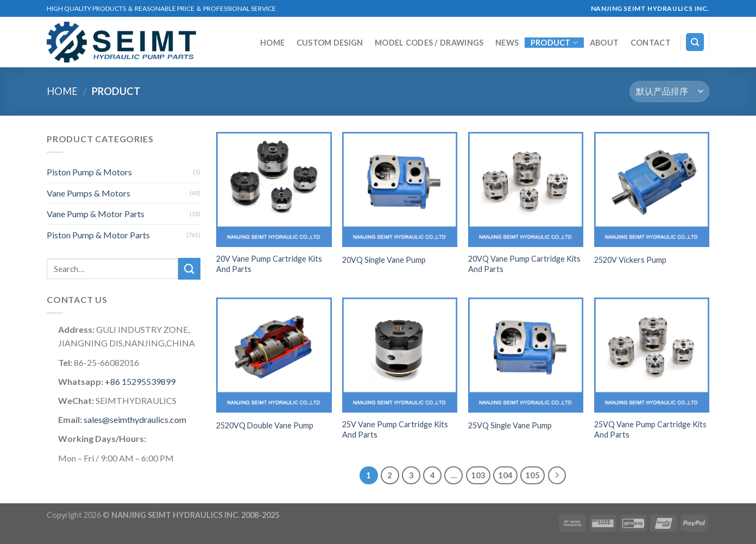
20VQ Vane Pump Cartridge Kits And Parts (524, 264)
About (604, 43)
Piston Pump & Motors (89, 172)
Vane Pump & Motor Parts (96, 214)
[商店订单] (669, 91)
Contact (651, 43)
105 (533, 475)
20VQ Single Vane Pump (384, 260)
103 (478, 475)
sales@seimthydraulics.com (135, 419)
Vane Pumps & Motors (89, 193)
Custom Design (330, 43)
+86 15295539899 (139, 381)
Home (272, 43)
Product (555, 43)
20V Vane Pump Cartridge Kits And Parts (269, 264)
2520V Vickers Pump (630, 260)
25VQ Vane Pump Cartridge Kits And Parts (650, 429)
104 (505, 475)
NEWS (507, 43)
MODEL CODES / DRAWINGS (429, 43)
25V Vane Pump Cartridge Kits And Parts (395, 429)
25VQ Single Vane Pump (510, 425)
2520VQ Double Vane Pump (265, 425)
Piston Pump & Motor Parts (98, 235)
